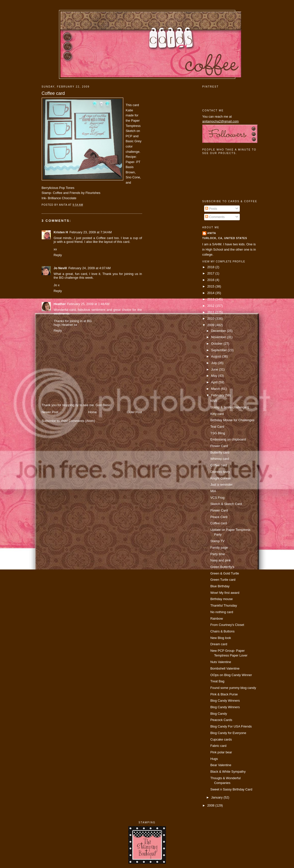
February (218, 395)
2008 (211, 805)
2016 (211, 280)
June (215, 369)
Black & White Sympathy (228, 772)
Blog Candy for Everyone (228, 733)
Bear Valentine (221, 765)
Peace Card (219, 517)
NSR (214, 401)
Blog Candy (219, 714)
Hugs (214, 759)
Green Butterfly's (222, 567)
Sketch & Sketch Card (226, 504)
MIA (213, 491)
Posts (211, 209)
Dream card (219, 644)
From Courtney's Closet (227, 625)
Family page (219, 548)
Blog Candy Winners (225, 701)
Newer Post (50, 412)
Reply (58, 255)
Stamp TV (218, 541)
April (215, 382)
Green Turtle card (223, 580)
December (219, 331)
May (215, 376)
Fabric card (218, 746)
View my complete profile (224, 262)
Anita (212, 233)
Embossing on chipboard (228, 439)
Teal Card (217, 427)
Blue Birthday (220, 586)
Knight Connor (221, 478)
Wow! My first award (225, 593)
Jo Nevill (60, 268)
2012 (211, 306)
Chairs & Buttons (223, 631)
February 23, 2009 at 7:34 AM (91, 232)
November (219, 337)
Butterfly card (220, 452)
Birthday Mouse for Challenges (232, 420)
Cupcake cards (221, 739)
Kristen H (61, 232)
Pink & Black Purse (224, 694)
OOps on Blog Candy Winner (231, 675)
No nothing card (222, 612)
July (214, 363)
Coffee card (53, 93)
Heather (60, 304)
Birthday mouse (222, 599)
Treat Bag (217, 681)
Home (92, 412)
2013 (211, 299)
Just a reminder (222, 485)
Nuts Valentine (221, 662)
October (217, 344)
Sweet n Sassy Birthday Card (231, 789)
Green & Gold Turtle (225, 573)
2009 (211, 325)
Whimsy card (220, 459)
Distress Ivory (220, 472)
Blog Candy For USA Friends (231, 726)
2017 (211, 273)
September (219, 350)
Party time (218, 554)
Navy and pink (221, 560)
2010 (211, 318)
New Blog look (221, 638)
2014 (211, 293)
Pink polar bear (221, 752)
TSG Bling (218, 433)
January (217, 797)
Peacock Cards (221, 720)
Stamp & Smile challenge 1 (230, 407)
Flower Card (219, 446)
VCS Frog (217, 498)
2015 (211, 286)
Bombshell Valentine (225, 668)
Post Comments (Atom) (78, 421)
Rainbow (217, 619)
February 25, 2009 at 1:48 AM (88, 304)
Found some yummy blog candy (233, 688)
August (217, 356)
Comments (215, 217)
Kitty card (217, 414)
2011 (211, 312)
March (216, 389)
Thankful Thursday (224, 605)
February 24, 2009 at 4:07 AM (89, 268)
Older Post (134, 412)
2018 (211, 267)
